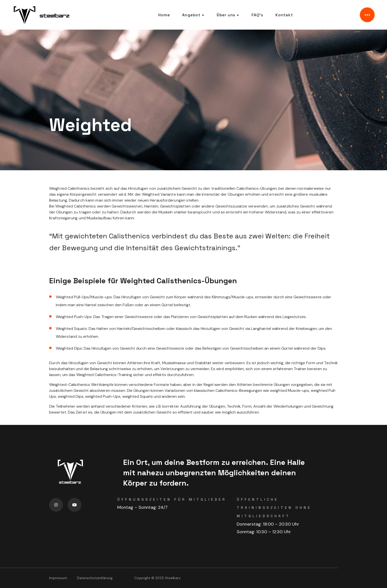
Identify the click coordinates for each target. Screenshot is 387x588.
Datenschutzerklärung (95, 578)
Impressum (58, 578)
